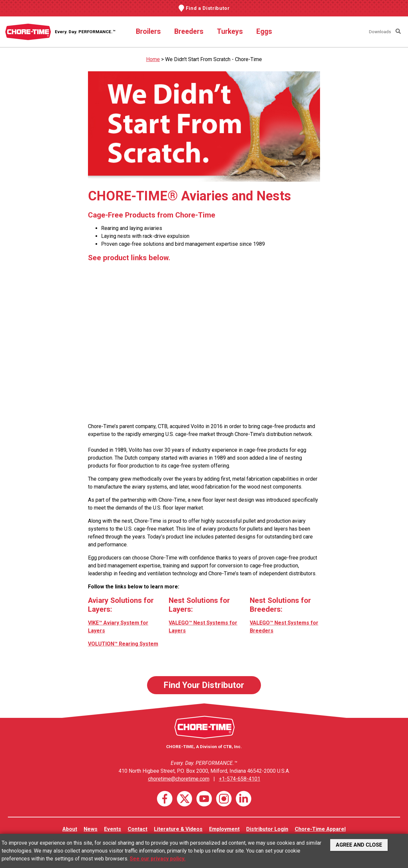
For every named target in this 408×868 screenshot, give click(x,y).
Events (113, 829)
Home (153, 59)
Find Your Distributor (204, 685)
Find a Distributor (208, 8)
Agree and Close (359, 845)
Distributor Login (267, 829)
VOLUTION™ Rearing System (123, 644)
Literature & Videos (178, 829)
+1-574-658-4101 (240, 779)
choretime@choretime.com (179, 779)
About (70, 829)
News (91, 829)
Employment (224, 829)
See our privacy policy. (158, 859)
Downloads (380, 32)
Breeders (189, 31)
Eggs (264, 31)
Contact (138, 829)
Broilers (148, 31)
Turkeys (230, 31)
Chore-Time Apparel (320, 829)
